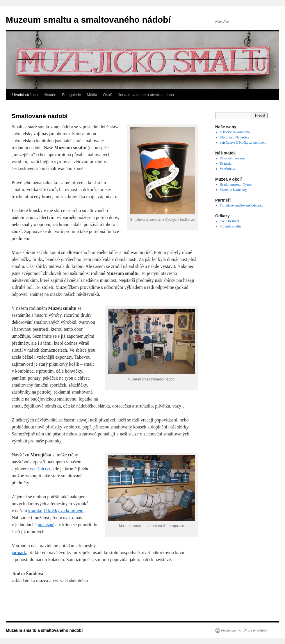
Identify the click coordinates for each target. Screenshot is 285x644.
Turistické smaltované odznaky (242, 205)
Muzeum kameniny (233, 190)
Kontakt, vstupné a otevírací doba (146, 95)
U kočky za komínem (64, 511)
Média (92, 95)
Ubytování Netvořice (235, 137)
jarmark (19, 553)
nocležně (46, 525)
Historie (50, 95)
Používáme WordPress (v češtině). (245, 630)
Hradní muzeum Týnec (236, 184)
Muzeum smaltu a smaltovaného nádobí (88, 20)
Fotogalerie (72, 95)
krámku (35, 511)
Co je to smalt (230, 221)
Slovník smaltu (230, 226)
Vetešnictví (228, 169)
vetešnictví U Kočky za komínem (243, 143)
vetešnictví (40, 469)
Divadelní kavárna (233, 158)
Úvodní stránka (25, 95)
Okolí (107, 95)
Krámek (226, 163)
